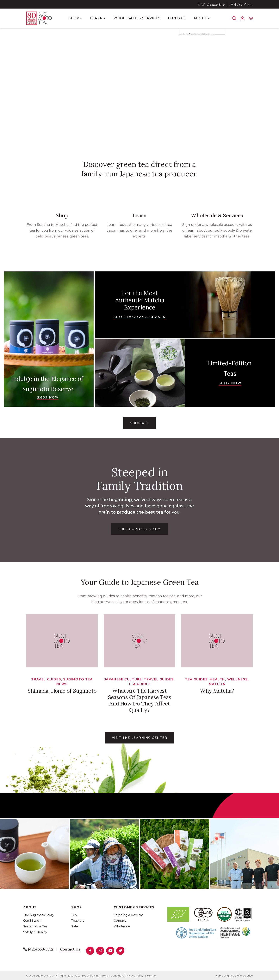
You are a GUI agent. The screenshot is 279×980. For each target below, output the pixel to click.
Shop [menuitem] (74, 18)
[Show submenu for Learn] (105, 18)
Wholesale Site (213, 4)
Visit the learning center (140, 738)
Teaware (78, 921)
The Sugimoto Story (39, 915)
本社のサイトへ (242, 5)
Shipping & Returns (129, 915)
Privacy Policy (135, 976)
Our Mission (32, 921)
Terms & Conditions (112, 976)
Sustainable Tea (35, 926)
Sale (75, 926)
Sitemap (150, 976)
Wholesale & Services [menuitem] (137, 18)
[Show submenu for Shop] (81, 18)
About (30, 907)
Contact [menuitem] (177, 18)
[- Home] (43, 18)
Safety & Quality (35, 932)
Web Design (223, 976)
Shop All (139, 423)
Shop (77, 907)
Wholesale (122, 926)
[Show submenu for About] (209, 18)
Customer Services (134, 907)
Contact (120, 921)
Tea (74, 915)
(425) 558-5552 (41, 949)
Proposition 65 (89, 976)
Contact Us (70, 949)
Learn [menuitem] (96, 18)
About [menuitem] (200, 18)
